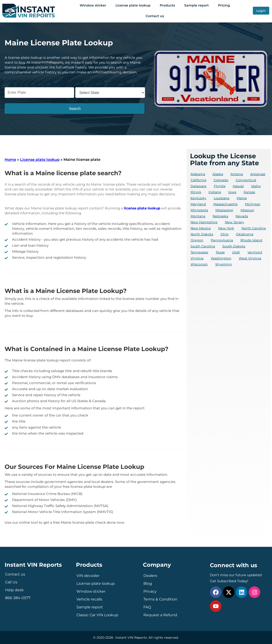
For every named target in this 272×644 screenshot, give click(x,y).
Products (167, 5)
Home (10, 160)
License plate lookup (133, 5)
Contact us (155, 16)
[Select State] (110, 93)
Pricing (224, 5)
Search (75, 109)
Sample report (196, 5)
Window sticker (93, 5)
